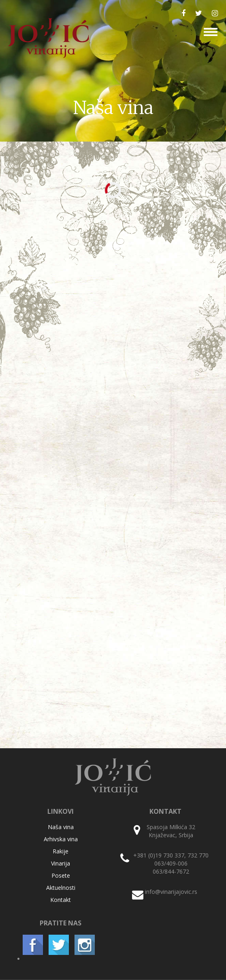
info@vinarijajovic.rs (171, 892)
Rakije (61, 851)
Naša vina (61, 827)
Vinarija (61, 863)
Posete (61, 875)
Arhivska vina (61, 839)
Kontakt (61, 900)
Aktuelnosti (61, 888)
